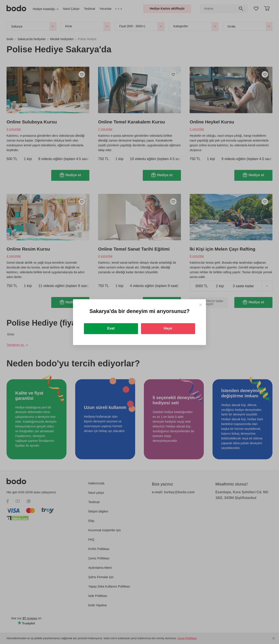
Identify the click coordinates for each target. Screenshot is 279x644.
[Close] (200, 305)
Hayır (168, 328)
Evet (111, 328)
